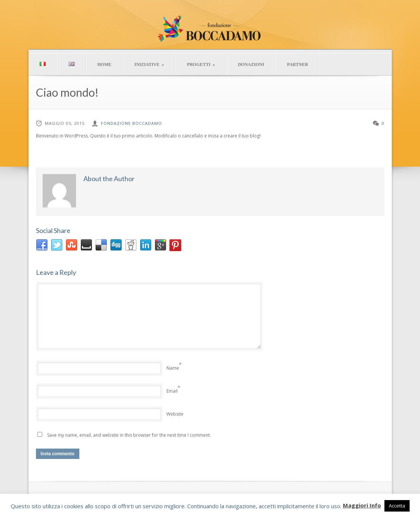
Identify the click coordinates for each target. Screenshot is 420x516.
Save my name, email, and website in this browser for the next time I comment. (129, 435)
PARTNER (297, 64)
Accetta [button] (397, 506)
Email (172, 391)
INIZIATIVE (149, 64)
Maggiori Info (362, 505)
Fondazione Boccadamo (131, 123)
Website (175, 414)
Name (173, 368)
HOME (105, 64)
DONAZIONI (251, 64)
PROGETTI (201, 64)
